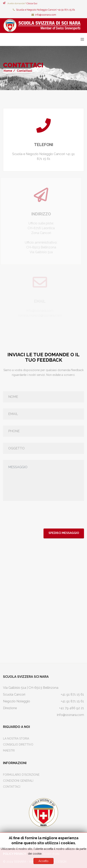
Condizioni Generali (18, 781)
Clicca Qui (32, 3)
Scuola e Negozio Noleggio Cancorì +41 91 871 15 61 (46, 10)
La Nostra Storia (16, 739)
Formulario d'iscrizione (21, 775)
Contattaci (12, 787)
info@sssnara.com (46, 15)
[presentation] (33, 515)
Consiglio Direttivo (18, 745)
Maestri (9, 751)
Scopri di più (51, 854)
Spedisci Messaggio (64, 533)
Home (8, 71)
